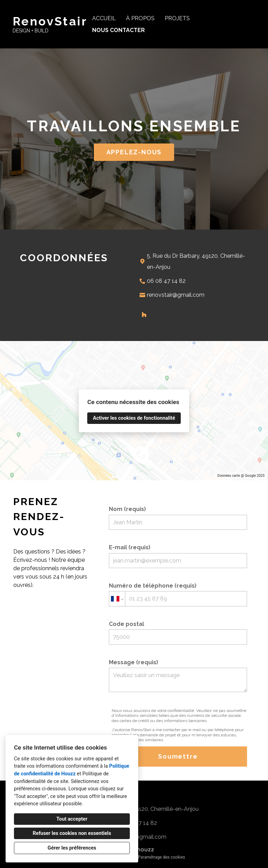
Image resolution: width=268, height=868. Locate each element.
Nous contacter (118, 30)
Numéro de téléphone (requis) (178, 594)
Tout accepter (72, 819)
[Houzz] (144, 315)
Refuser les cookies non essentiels (72, 833)
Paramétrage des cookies (161, 857)
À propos (140, 18)
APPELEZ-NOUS (134, 152)
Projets (177, 18)
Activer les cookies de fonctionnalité (134, 418)
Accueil (104, 18)
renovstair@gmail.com (176, 295)
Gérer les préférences (72, 848)
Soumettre (178, 756)
